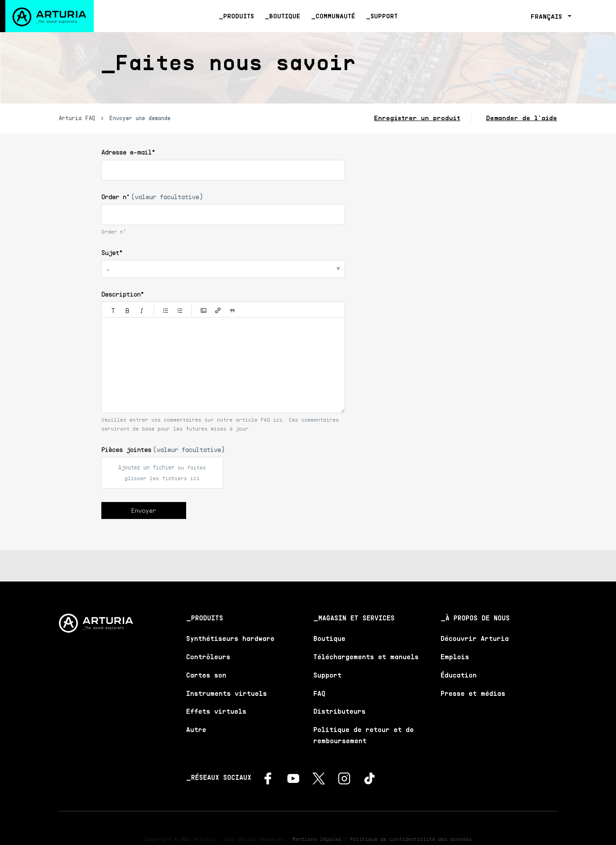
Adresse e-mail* (128, 152)
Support (384, 16)
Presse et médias (473, 693)
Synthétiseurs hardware (230, 638)
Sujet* (112, 253)
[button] (113, 310)
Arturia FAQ (77, 118)
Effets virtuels (216, 711)
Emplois (455, 657)
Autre (196, 729)
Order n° (152, 197)
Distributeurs (339, 711)
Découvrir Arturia (475, 638)
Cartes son (206, 675)
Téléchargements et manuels (366, 657)
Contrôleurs (208, 657)
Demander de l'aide (522, 118)
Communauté (335, 16)
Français (548, 16)
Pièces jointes (163, 450)
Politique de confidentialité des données (411, 839)
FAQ (319, 693)
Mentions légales (317, 839)
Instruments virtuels (227, 693)
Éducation (459, 675)
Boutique (285, 16)
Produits (239, 16)
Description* (123, 294)
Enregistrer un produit (417, 118)
